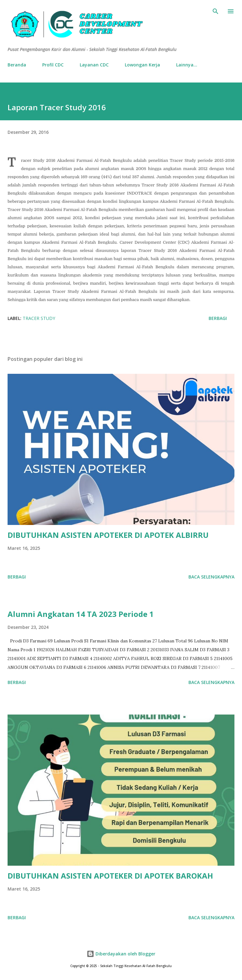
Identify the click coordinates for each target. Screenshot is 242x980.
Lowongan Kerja (142, 65)
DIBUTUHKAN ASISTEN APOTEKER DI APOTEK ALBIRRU (108, 535)
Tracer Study (39, 318)
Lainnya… (187, 65)
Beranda (17, 65)
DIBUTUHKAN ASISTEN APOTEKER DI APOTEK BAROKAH (110, 876)
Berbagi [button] (218, 318)
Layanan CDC (94, 65)
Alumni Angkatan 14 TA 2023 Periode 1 (81, 614)
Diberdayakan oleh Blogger (121, 954)
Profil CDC (53, 65)
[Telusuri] (216, 11)
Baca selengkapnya (211, 577)
